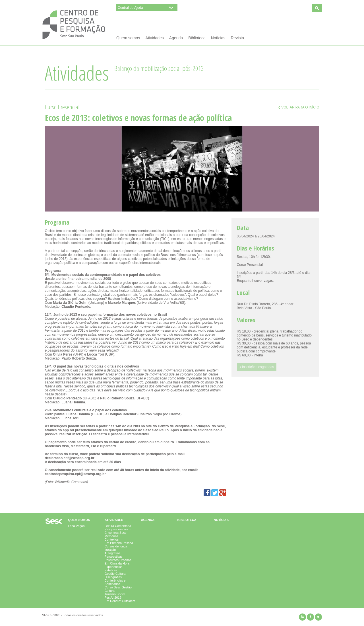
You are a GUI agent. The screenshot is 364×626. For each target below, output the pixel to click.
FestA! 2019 (113, 598)
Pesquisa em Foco (118, 529)
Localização (76, 526)
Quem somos (128, 38)
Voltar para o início (299, 107)
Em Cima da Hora (117, 563)
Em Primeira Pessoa (119, 543)
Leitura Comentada (118, 526)
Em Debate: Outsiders (120, 601)
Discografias (113, 577)
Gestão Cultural (115, 574)
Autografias (113, 553)
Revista (237, 38)
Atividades (155, 38)
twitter (318, 617)
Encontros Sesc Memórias (116, 534)
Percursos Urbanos (118, 560)
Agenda (176, 38)
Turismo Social (115, 594)
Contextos (112, 539)
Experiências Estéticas (114, 568)
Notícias (218, 38)
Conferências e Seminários (115, 582)
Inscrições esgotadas (257, 367)
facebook (310, 617)
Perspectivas (114, 557)
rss (302, 617)
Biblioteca (197, 38)
